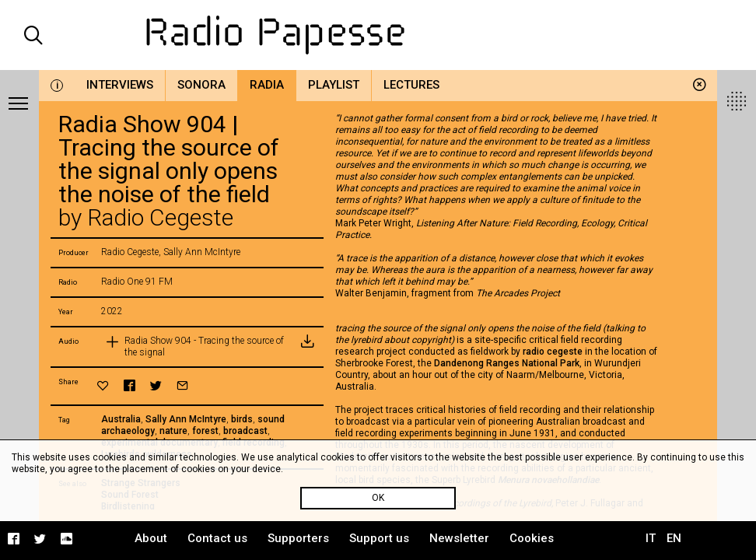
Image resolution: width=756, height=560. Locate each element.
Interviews (120, 85)
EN (674, 538)
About (151, 538)
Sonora (201, 85)
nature (173, 431)
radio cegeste (553, 352)
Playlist (334, 85)
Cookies (532, 538)
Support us (379, 538)
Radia (267, 85)
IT (651, 538)
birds (242, 419)
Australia (121, 419)
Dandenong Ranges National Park (507, 363)
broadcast (245, 431)
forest (205, 431)
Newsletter (459, 538)
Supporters (298, 538)
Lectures (411, 85)
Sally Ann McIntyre (186, 419)
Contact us (217, 538)
